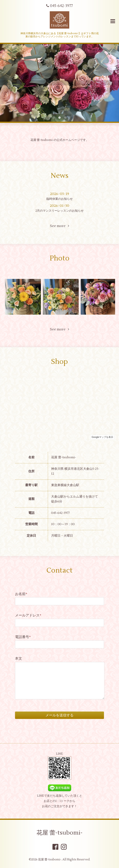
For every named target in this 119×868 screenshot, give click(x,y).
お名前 (21, 594)
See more (59, 226)
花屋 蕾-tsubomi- (59, 833)
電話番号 (23, 637)
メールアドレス (28, 615)
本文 (19, 659)
